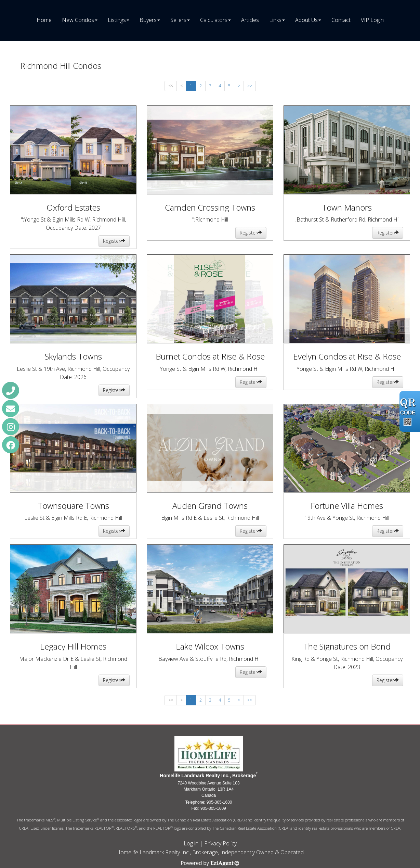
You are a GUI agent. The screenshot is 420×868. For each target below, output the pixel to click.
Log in (191, 843)
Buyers (148, 20)
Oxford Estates (73, 207)
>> (250, 86)
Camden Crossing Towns (210, 207)
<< (171, 86)
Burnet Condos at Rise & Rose (210, 356)
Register (114, 241)
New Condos (78, 20)
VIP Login (372, 20)
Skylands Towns (73, 356)
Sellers (178, 20)
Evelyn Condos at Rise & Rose (347, 356)
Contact (341, 20)
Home (44, 20)
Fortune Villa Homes (347, 506)
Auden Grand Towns (210, 506)
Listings (117, 20)
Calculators (214, 20)
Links (275, 20)
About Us (306, 20)
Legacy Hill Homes (73, 646)
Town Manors (347, 207)
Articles (250, 20)
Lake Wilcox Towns (210, 646)
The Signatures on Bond (347, 646)
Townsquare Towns (73, 506)
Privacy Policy (220, 843)
